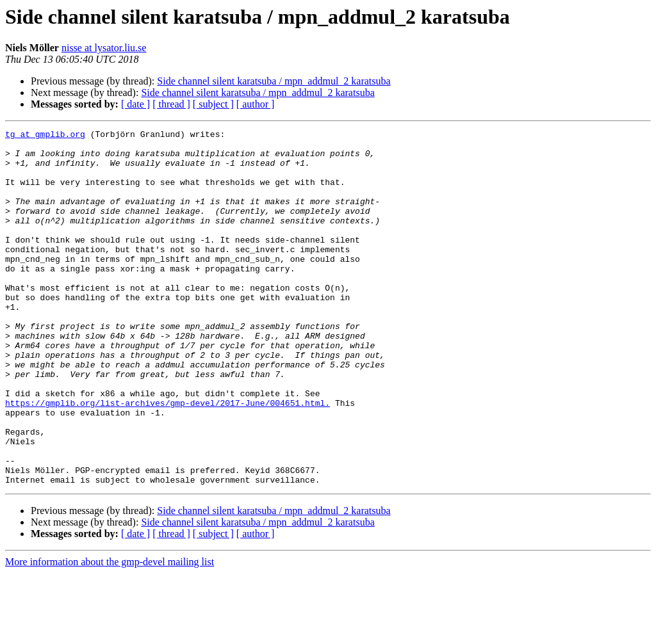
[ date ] (135, 104)
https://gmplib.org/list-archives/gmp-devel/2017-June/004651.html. (168, 458)
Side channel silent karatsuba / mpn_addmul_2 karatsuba (274, 81)
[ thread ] (171, 104)
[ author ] (256, 104)
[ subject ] (213, 104)
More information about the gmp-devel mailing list (110, 633)
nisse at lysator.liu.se (104, 48)
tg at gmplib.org (45, 136)
